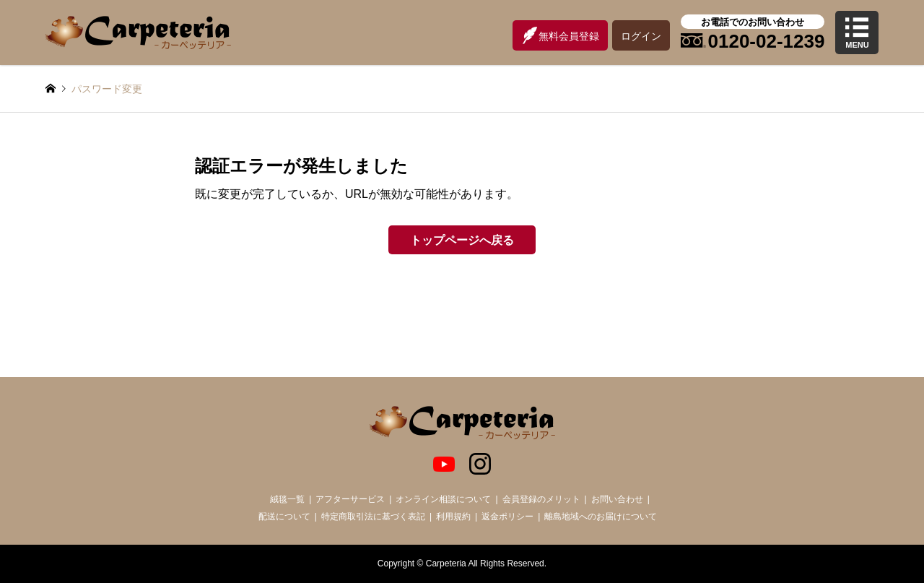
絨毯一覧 (287, 499)
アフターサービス (350, 499)
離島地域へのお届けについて (601, 517)
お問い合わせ (617, 499)
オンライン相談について (443, 499)
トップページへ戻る (462, 240)
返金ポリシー (507, 517)
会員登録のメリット (541, 499)
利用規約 (453, 517)
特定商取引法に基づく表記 (373, 517)
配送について (284, 517)
